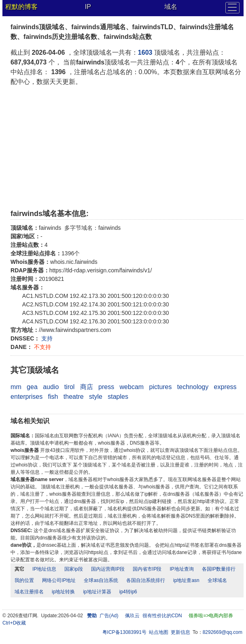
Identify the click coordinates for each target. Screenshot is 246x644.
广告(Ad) (109, 616)
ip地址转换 (63, 592)
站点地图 (159, 632)
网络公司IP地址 (59, 580)
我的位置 (24, 580)
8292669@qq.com (223, 632)
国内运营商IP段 (108, 569)
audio (51, 387)
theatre (74, 397)
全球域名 (217, 580)
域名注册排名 (29, 592)
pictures (160, 387)
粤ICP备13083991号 (124, 632)
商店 (87, 387)
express (225, 387)
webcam (132, 387)
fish (53, 397)
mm (16, 387)
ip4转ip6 (128, 592)
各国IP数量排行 (219, 569)
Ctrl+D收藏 (14, 623)
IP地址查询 (181, 569)
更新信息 (180, 632)
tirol (70, 387)
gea (32, 387)
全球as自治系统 (101, 580)
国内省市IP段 (147, 569)
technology (193, 387)
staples (118, 397)
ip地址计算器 (97, 592)
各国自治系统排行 (146, 580)
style (96, 397)
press (106, 387)
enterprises (27, 397)
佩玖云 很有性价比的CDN (154, 616)
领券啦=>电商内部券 (211, 616)
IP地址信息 (44, 569)
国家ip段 (73, 569)
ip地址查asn (186, 580)
